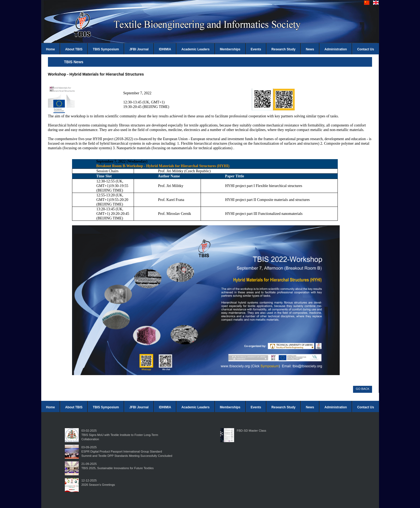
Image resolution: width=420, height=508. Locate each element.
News (310, 49)
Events (256, 49)
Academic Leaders (195, 49)
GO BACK (363, 389)
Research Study (283, 49)
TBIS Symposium (106, 49)
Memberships (230, 49)
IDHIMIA (165, 49)
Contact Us (366, 49)
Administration (336, 49)
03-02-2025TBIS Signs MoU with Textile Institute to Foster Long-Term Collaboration (120, 435)
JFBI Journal (139, 49)
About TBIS (74, 49)
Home (50, 49)
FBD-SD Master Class (252, 431)
